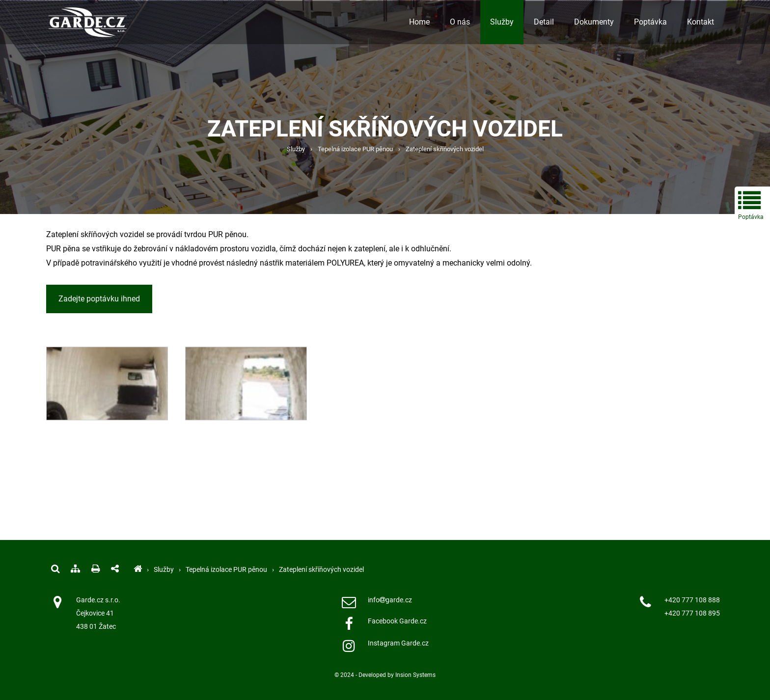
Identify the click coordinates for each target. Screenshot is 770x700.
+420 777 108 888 (692, 600)
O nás (460, 22)
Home (419, 22)
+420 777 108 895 (692, 613)
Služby (502, 22)
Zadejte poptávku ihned (99, 299)
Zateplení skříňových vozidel (445, 149)
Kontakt (701, 22)
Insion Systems (415, 675)
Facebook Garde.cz (397, 621)
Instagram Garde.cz (398, 643)
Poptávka (650, 22)
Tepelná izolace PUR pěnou (355, 149)
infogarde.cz (390, 600)
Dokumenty (594, 22)
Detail (544, 22)
